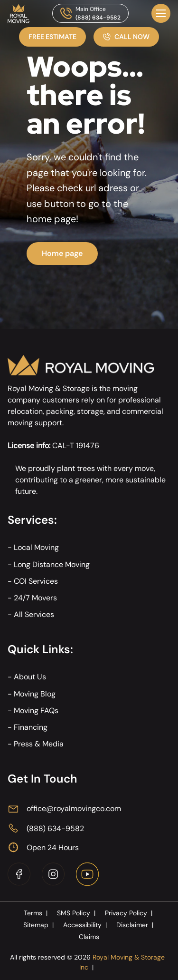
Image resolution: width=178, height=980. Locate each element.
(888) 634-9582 (98, 18)
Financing (31, 727)
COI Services (36, 581)
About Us (30, 677)
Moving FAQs (36, 710)
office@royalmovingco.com (74, 808)
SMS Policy (77, 913)
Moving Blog (35, 694)
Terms (37, 913)
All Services (34, 614)
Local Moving (36, 547)
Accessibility (86, 925)
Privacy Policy (130, 913)
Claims (89, 937)
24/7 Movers (35, 598)
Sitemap (39, 925)
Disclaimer (136, 925)
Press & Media (39, 744)
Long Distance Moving (52, 564)
